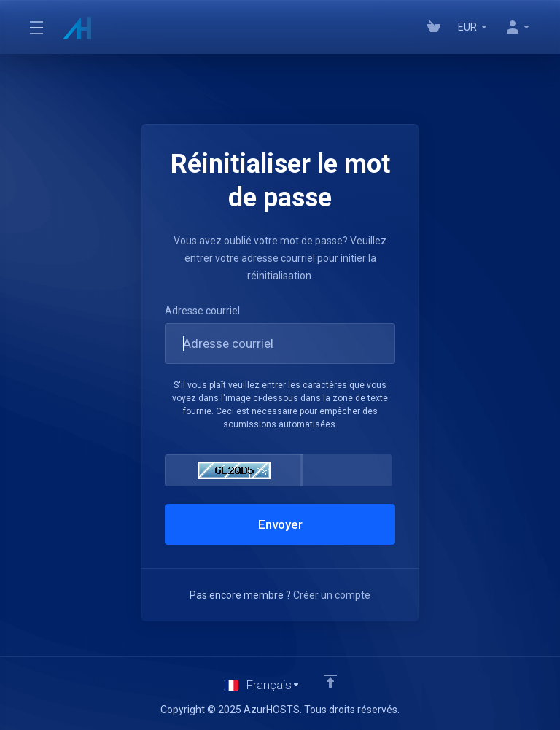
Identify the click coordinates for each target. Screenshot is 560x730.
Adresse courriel (202, 311)
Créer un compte (332, 595)
